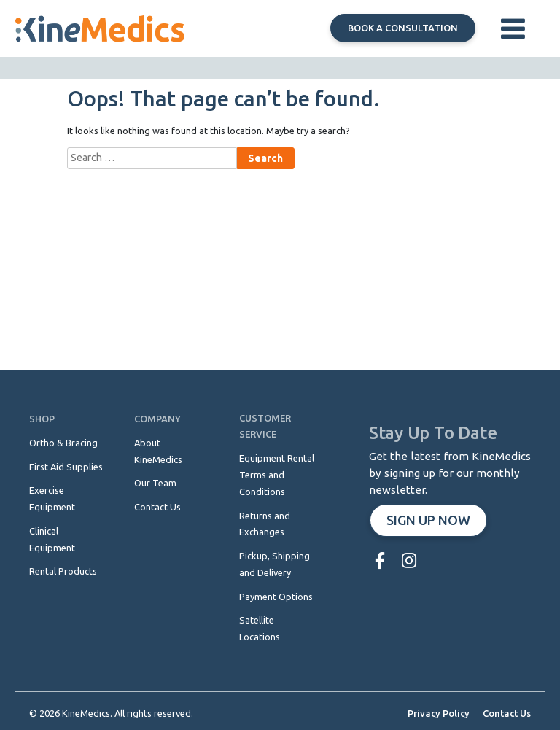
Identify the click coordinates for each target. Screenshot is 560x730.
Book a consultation (403, 28)
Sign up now (428, 520)
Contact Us (507, 713)
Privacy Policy (439, 713)
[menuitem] (384, 560)
